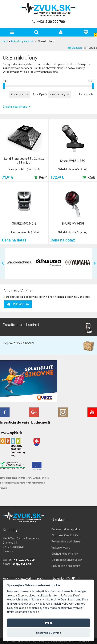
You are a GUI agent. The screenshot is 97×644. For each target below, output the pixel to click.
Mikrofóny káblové (22, 41)
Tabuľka (90, 48)
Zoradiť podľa (40, 94)
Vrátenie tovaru (61, 548)
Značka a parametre (17, 107)
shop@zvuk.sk (22, 564)
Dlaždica (75, 48)
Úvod (5, 41)
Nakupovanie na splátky (66, 566)
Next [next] (95, 263)
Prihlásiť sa (18, 304)
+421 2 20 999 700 (23, 560)
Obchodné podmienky (65, 554)
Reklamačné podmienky (66, 542)
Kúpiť (40, 177)
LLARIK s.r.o (56, 641)
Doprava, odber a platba (66, 529)
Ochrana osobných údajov (67, 560)
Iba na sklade (86, 94)
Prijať (49, 623)
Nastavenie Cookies (49, 633)
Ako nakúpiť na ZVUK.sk (66, 535)
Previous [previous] (2, 263)
